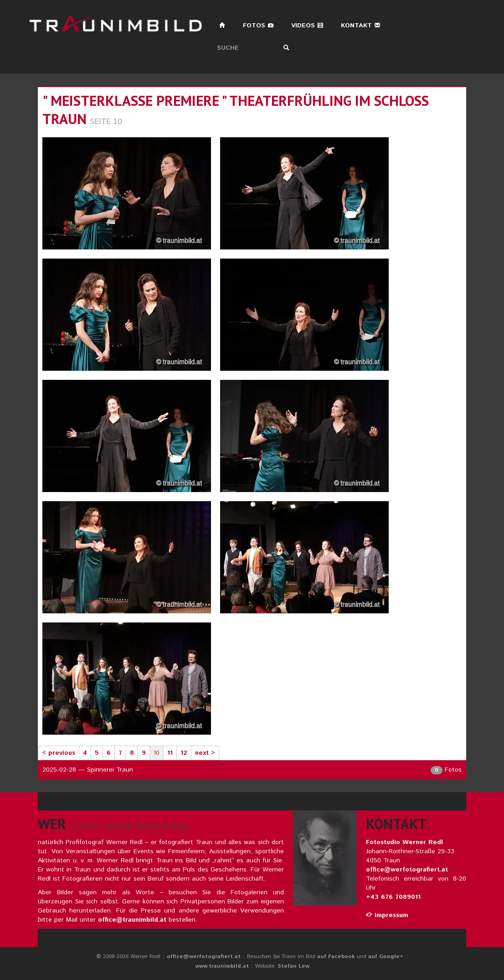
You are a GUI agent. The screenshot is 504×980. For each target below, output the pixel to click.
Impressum (387, 915)
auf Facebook (336, 957)
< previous (59, 753)
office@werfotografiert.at (407, 870)
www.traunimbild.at (222, 966)
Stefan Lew (293, 966)
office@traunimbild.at (132, 920)
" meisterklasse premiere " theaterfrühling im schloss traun (236, 110)
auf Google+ (386, 957)
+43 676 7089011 (393, 897)
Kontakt (361, 26)
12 (184, 753)
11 (170, 753)
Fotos (258, 26)
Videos (307, 26)
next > (205, 753)
